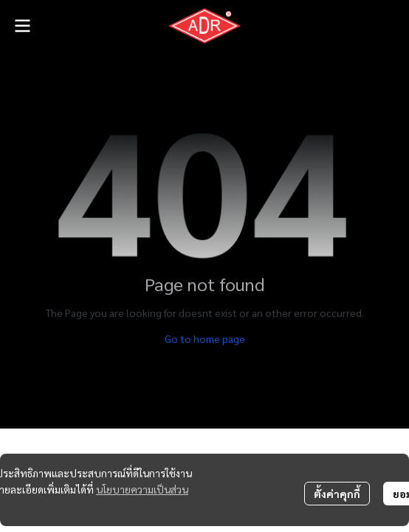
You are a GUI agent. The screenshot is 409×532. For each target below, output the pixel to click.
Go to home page (205, 338)
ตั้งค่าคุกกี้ (337, 494)
